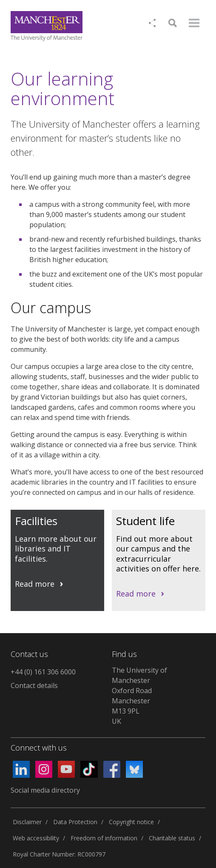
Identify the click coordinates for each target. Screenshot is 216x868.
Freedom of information (104, 838)
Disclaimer (27, 822)
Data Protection (75, 822)
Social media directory (45, 790)
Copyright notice (131, 822)
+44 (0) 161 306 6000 (43, 672)
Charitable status (172, 838)
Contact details (34, 685)
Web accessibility (36, 838)
